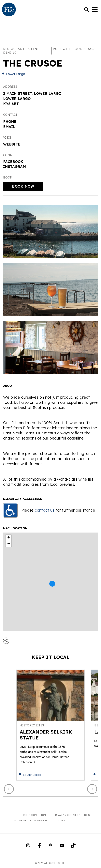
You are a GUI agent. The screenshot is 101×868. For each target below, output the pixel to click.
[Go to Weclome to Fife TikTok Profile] (73, 847)
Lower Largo (16, 74)
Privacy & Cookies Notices (72, 815)
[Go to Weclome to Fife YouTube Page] (62, 847)
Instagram (14, 167)
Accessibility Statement (31, 821)
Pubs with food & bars (74, 49)
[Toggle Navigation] (95, 10)
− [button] (9, 544)
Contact (60, 821)
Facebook (13, 162)
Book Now (23, 186)
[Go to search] (87, 10)
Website (12, 144)
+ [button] (9, 538)
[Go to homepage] (9, 10)
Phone (10, 122)
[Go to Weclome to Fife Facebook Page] (39, 847)
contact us (45, 510)
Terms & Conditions (34, 815)
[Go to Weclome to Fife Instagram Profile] (28, 847)
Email (9, 127)
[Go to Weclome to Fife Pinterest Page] (51, 847)
